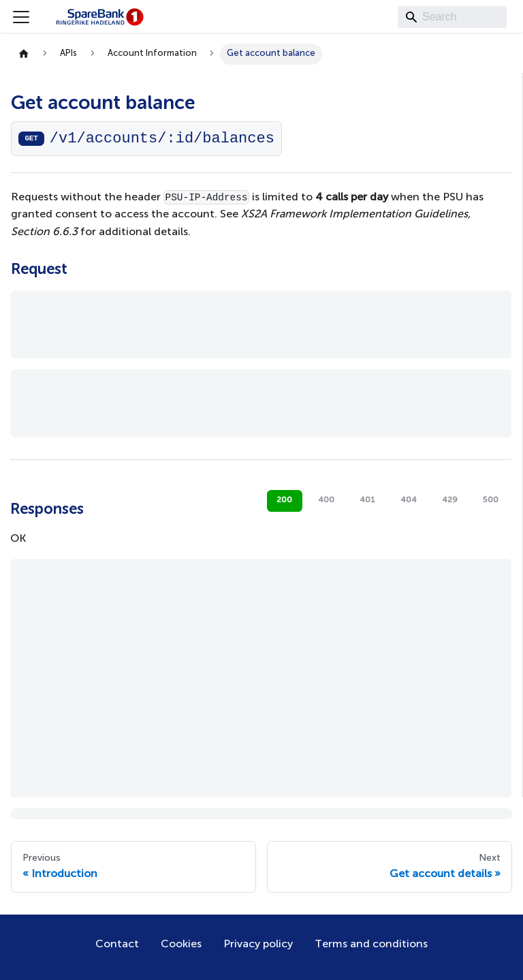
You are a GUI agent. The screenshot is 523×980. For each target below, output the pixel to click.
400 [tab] (326, 500)
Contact (117, 945)
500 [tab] (491, 500)
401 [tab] (367, 500)
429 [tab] (450, 500)
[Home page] (24, 54)
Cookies (181, 945)
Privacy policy (258, 945)
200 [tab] (284, 500)
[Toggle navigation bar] (21, 17)
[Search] (452, 17)
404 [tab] (409, 500)
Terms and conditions (371, 945)
